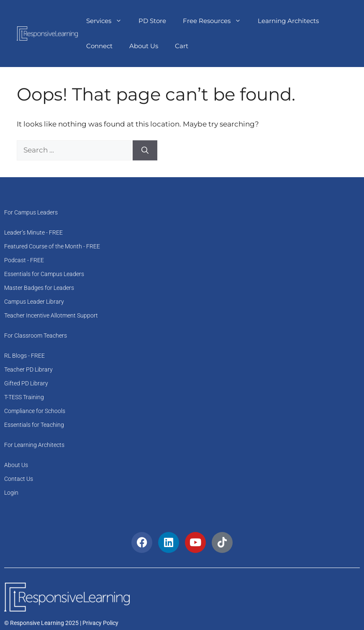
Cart (182, 46)
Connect (99, 46)
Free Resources (216, 21)
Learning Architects (288, 21)
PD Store (152, 21)
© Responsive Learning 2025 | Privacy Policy (61, 623)
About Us (144, 46)
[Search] (145, 150)
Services (108, 21)
